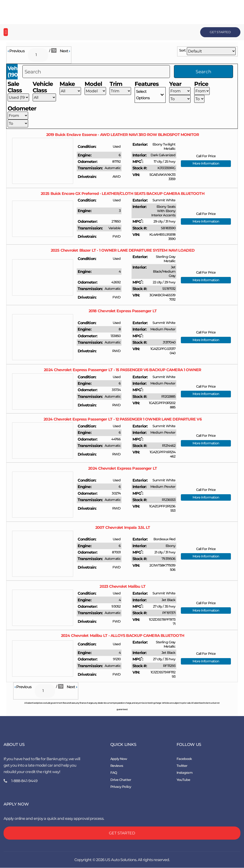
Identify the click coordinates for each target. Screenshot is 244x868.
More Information (206, 164)
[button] (6, 32)
